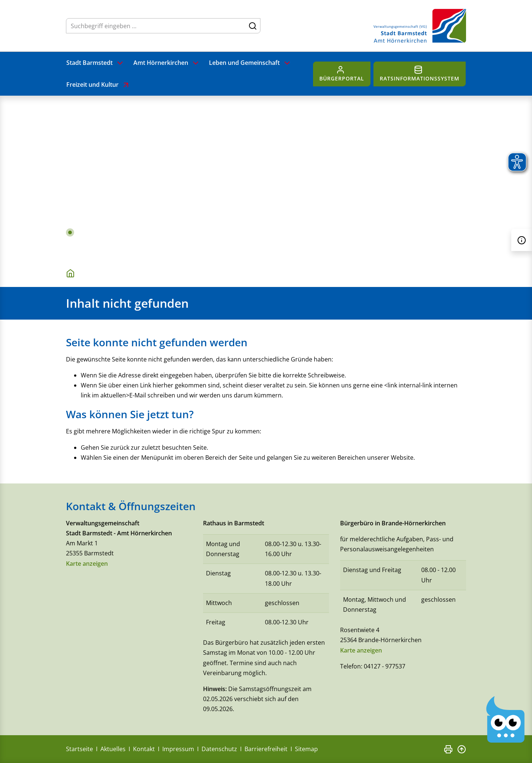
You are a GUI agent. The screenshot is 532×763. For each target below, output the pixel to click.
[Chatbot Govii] (506, 720)
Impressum (178, 749)
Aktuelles (113, 749)
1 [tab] (70, 232)
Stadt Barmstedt (95, 63)
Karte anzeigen (87, 564)
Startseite (79, 749)
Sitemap (306, 749)
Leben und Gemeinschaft (250, 63)
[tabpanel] (266, 177)
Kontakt (144, 749)
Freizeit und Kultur (98, 85)
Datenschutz (219, 749)
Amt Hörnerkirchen (167, 63)
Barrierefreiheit (266, 749)
